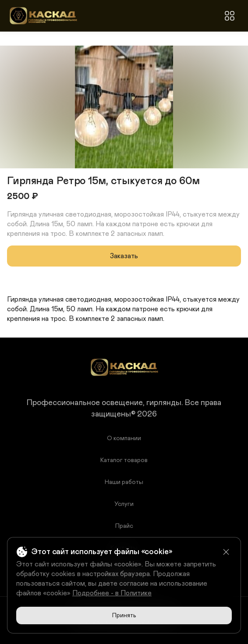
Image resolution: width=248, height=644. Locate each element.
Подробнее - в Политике (112, 593)
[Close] (226, 552)
